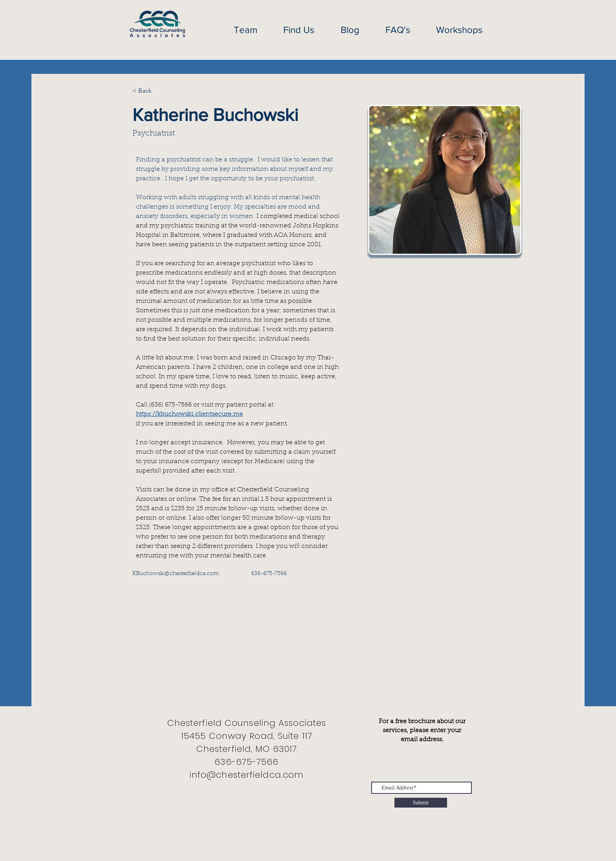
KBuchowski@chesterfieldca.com (176, 574)
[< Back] (148, 91)
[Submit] (421, 803)
